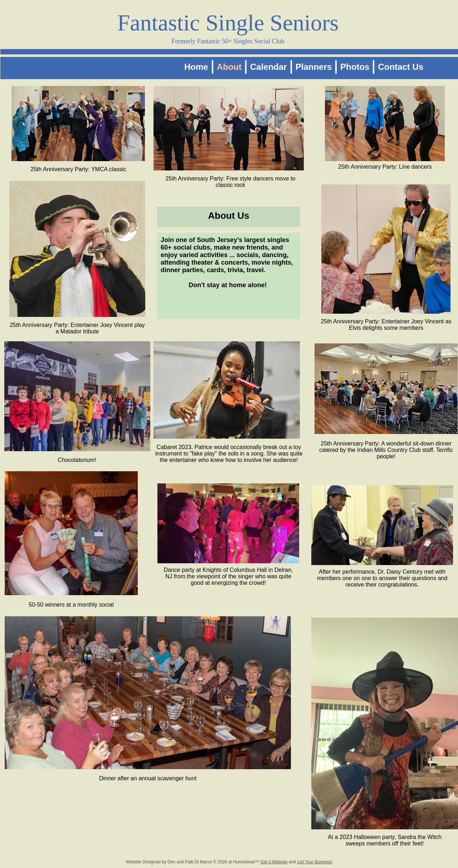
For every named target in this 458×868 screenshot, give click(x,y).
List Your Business (315, 862)
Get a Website (274, 862)
